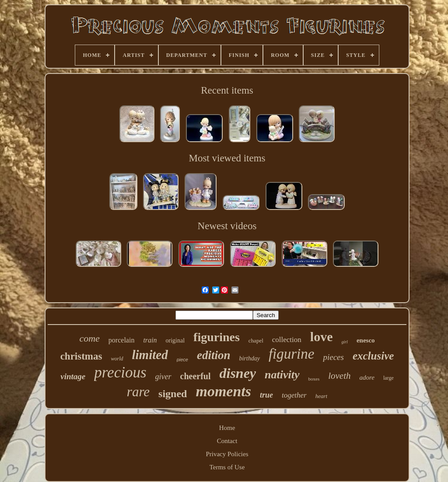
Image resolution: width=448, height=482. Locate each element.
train (150, 340)
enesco (366, 340)
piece (182, 360)
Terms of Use (227, 467)
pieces (333, 357)
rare (138, 392)
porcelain (122, 340)
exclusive (373, 356)
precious (120, 372)
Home (227, 428)
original (175, 341)
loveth (339, 376)
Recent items (227, 90)
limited (150, 355)
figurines (217, 337)
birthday (249, 358)
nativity (282, 375)
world (117, 359)
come (89, 338)
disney (238, 373)
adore (367, 377)
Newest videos (227, 226)
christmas (81, 356)
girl (344, 342)
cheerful (196, 376)
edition (214, 355)
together (294, 395)
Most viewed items (227, 158)
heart (321, 396)
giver (163, 377)
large (388, 378)
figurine (292, 354)
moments (223, 391)
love (322, 337)
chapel (256, 341)
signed (173, 394)
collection (287, 340)
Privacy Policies (227, 454)
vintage (73, 376)
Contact (227, 441)
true (266, 395)
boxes (314, 379)
